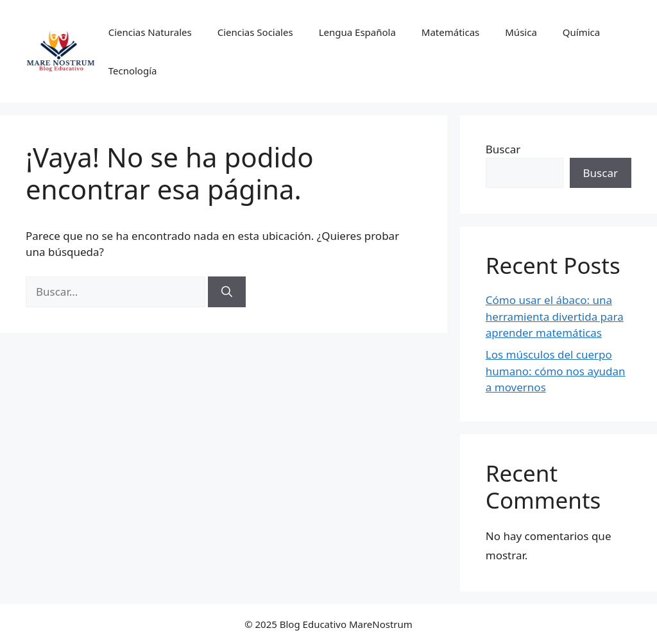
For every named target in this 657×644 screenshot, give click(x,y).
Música (521, 32)
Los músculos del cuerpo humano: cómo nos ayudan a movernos (556, 371)
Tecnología (133, 71)
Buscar (503, 149)
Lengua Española (357, 32)
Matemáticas (450, 32)
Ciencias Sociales (255, 32)
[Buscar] (227, 292)
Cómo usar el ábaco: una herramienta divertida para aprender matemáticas (555, 316)
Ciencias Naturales (150, 32)
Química (581, 32)
